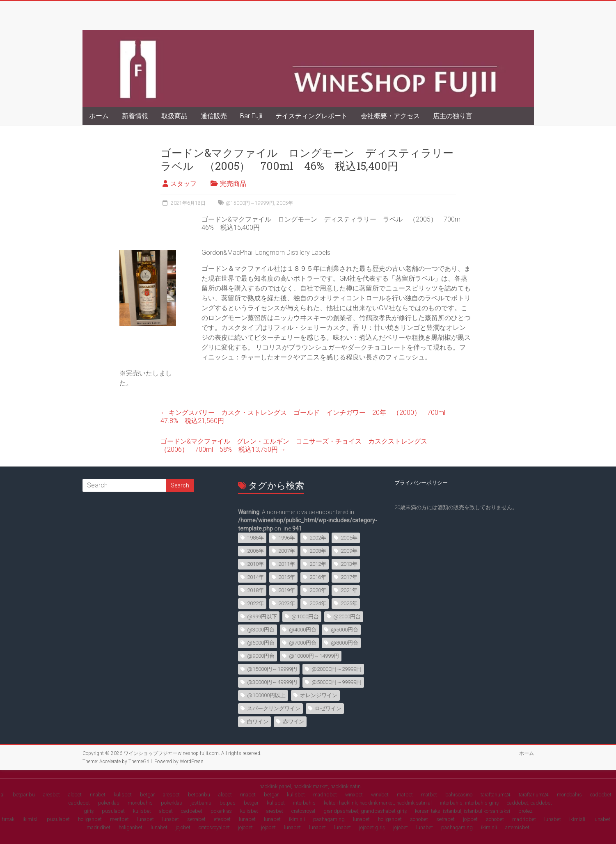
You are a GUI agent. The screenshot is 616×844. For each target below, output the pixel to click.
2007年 (287, 551)
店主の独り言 (453, 116)
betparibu (24, 795)
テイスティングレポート (311, 116)
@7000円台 (303, 643)
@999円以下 (262, 616)
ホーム (99, 116)
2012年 (318, 564)
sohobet (419, 819)
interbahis (304, 803)
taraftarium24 (496, 795)
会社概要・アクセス (390, 116)
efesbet (222, 819)
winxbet (354, 795)
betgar (147, 795)
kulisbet (123, 795)
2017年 (349, 577)
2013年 (349, 564)
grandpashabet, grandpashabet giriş (365, 811)
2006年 (255, 551)
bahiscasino (459, 795)
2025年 (349, 603)
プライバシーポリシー (421, 483)
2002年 (318, 538)
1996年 (287, 538)
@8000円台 (345, 643)
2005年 (285, 203)
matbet (405, 795)
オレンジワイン (319, 695)
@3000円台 (261, 630)
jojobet (470, 819)
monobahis (569, 795)
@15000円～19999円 (250, 203)
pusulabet (113, 811)
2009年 (349, 551)
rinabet (98, 795)
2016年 (318, 577)
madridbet (325, 795)
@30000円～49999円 (272, 682)
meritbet (119, 819)
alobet (75, 795)
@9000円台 (261, 656)
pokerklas (109, 803)
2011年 (287, 564)
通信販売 (214, 116)
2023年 (287, 603)
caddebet (601, 795)
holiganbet (90, 819)
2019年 (287, 590)
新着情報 (135, 116)
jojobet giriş (372, 827)
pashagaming (329, 819)
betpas (228, 803)
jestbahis (201, 803)
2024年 (318, 603)
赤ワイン (293, 722)
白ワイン (258, 722)
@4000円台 (303, 630)
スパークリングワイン (274, 708)
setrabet (196, 819)
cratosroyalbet (214, 827)
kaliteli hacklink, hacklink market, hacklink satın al (378, 803)
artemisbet (517, 827)
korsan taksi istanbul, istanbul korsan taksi (463, 811)
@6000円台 (261, 643)
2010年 (255, 564)
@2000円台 (347, 616)
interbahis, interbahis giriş (469, 803)
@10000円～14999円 (314, 656)
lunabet (145, 819)
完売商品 (233, 184)
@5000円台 (345, 630)
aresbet (52, 795)
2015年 (287, 577)
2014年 (255, 577)
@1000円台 (305, 616)
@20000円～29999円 (337, 669)
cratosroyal (303, 811)
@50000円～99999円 (337, 682)
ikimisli (31, 819)
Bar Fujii (251, 116)
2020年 (318, 590)
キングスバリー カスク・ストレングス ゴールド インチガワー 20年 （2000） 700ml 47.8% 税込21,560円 (306, 417)
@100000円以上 (266, 695)
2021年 (349, 590)
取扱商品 (174, 116)
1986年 (255, 538)
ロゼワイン (328, 708)
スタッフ (183, 184)
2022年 (255, 603)
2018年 (255, 590)
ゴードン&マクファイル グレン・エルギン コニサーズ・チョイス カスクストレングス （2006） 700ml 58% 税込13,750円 (297, 445)
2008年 (318, 551)
